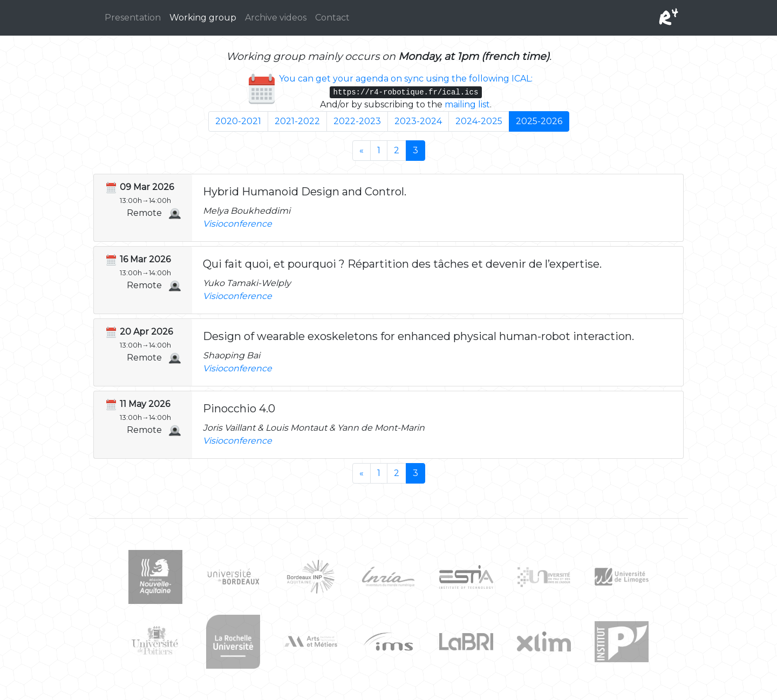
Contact (332, 18)
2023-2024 (418, 121)
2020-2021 (238, 121)
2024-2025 (479, 121)
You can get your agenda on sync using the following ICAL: (406, 79)
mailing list (467, 104)
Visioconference (237, 224)
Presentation (133, 18)
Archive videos (276, 18)
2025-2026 (539, 121)
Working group (203, 18)
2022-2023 (357, 121)
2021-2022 (297, 121)
